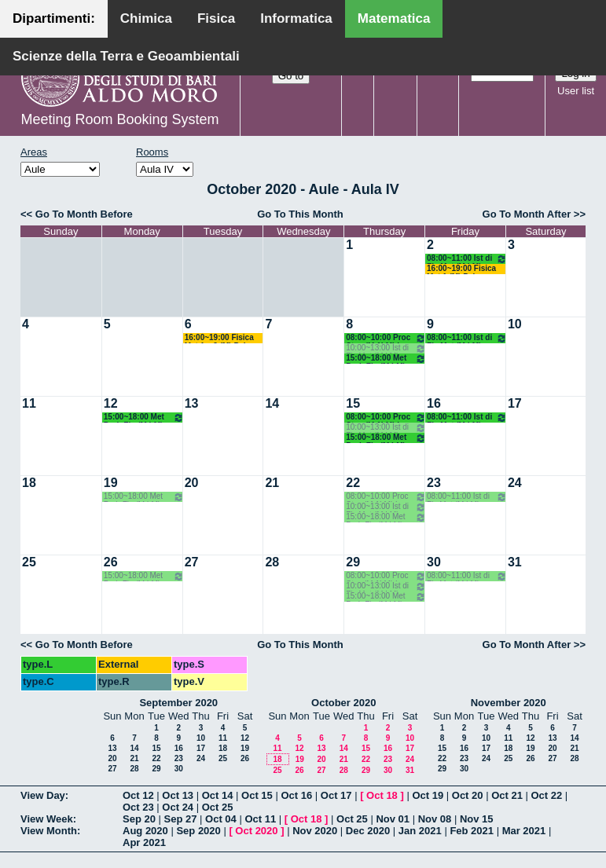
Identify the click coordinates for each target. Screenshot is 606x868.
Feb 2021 (472, 831)
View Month (49, 831)
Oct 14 (218, 795)
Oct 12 (138, 795)
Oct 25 (218, 807)
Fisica (216, 18)
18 (29, 483)
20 (192, 483)
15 (353, 403)
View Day (43, 795)
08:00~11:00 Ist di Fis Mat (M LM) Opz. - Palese (467, 259)
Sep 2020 (198, 831)
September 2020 (178, 703)
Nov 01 (393, 819)
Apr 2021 (144, 842)
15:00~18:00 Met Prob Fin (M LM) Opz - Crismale (386, 359)
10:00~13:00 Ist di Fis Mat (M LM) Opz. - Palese (386, 348)
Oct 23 (138, 807)
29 (353, 562)
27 (192, 562)
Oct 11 (260, 819)
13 (192, 403)
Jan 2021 (420, 831)
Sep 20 (139, 819)
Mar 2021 (524, 831)
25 (29, 562)
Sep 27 (181, 819)
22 (353, 483)
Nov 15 (477, 819)
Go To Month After (527, 214)
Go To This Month (300, 214)
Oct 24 (178, 807)
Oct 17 (336, 795)
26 (111, 562)
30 (434, 562)
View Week (47, 819)
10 (515, 324)
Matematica (394, 18)
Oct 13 (178, 795)
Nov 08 (435, 819)
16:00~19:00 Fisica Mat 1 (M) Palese (461, 269)
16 (434, 403)
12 (111, 403)
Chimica (146, 18)
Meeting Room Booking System (119, 119)
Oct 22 (547, 795)
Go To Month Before (84, 214)
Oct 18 (382, 795)
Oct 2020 (256, 831)
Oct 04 (221, 819)
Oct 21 (507, 795)
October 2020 (343, 703)
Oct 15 (257, 795)
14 (272, 403)
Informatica (296, 18)
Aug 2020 (145, 831)
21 (272, 483)
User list (576, 91)
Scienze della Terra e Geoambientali (126, 56)
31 (515, 562)
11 (29, 403)
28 (272, 562)
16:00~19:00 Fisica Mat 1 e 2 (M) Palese (222, 338)
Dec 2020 (368, 831)
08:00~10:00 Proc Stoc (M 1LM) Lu (386, 338)
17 (515, 403)
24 (515, 483)
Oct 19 (428, 795)
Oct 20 (468, 795)
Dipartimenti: (54, 18)
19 (111, 483)
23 (434, 483)
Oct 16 (296, 795)
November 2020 (509, 703)
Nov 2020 (315, 831)
